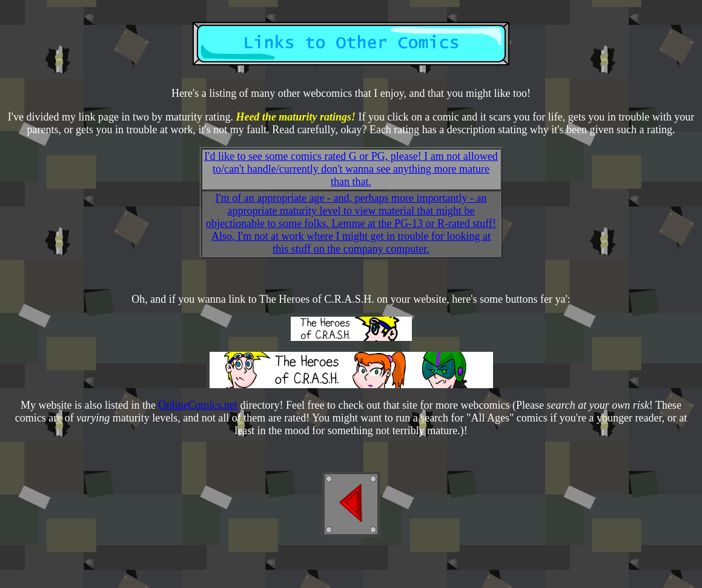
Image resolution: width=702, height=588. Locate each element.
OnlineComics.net (198, 405)
